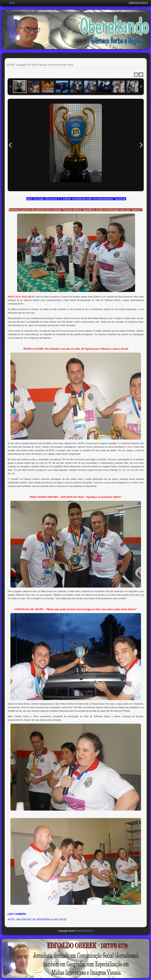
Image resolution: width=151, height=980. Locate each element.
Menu (12, 3)
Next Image (141, 145)
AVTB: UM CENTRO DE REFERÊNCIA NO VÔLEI (37, 919)
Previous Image (10, 145)
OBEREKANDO (85, 931)
